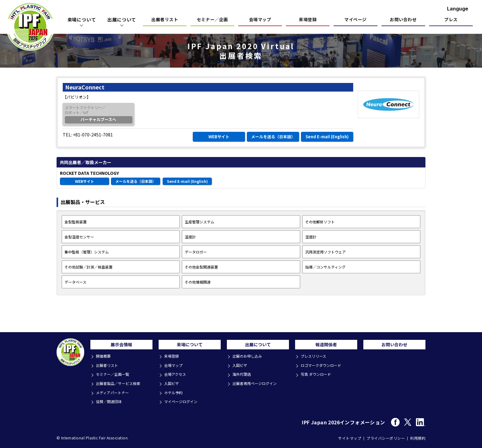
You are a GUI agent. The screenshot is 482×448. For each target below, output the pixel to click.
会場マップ (260, 20)
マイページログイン (183, 400)
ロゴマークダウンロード (323, 367)
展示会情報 (121, 346)
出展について (258, 346)
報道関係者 (326, 346)
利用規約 (418, 436)
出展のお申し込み (249, 359)
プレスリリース (315, 359)
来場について (190, 346)
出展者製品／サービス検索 (120, 384)
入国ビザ (173, 384)
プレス (451, 20)
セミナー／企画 (212, 20)
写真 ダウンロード (318, 375)
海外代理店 (243, 375)
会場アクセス (177, 375)
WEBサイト (219, 137)
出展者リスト (165, 20)
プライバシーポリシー (386, 436)
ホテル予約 (175, 392)
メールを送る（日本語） (273, 137)
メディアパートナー (114, 392)
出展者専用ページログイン (257, 384)
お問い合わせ (403, 20)
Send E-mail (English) (327, 137)
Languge (458, 9)
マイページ (356, 20)
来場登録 (308, 20)
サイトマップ (350, 436)
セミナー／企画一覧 (115, 375)
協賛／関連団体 (111, 400)
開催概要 (105, 359)
